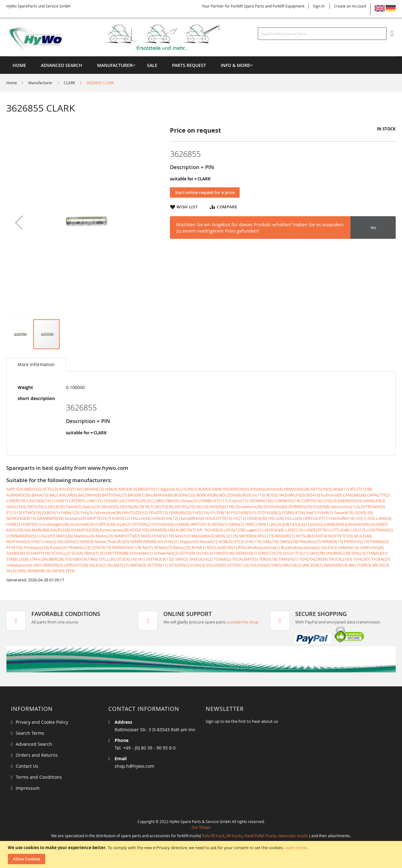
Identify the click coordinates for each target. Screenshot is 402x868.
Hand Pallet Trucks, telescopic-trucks (276, 836)
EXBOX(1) (51, 513)
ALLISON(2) (186, 489)
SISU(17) (291, 553)
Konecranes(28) (114, 530)
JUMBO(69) (334, 524)
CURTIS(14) (311, 501)
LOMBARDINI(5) (21, 536)
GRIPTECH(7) (99, 518)
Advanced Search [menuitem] (62, 65)
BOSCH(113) (254, 495)
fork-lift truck (213, 836)
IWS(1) (264, 524)
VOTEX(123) (238, 565)
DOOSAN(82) (275, 507)
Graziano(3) (75, 518)
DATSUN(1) (37, 507)
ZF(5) (70, 571)
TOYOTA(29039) (313, 559)
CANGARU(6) (354, 495)
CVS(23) (330, 501)
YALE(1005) (16, 571)
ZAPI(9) (58, 571)
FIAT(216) (201, 513)
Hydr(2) (123, 524)
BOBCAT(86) (207, 495)
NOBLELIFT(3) (231, 541)
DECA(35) (57, 507)
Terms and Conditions (39, 777)
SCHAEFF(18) (38, 553)
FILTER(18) (220, 513)
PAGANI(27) (310, 541)
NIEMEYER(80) (143, 541)
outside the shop (243, 622)
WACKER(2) (313, 565)
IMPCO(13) (200, 524)
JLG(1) (304, 524)
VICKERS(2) (179, 565)
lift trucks (234, 836)
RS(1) (232, 547)
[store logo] (123, 37)
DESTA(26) (129, 507)
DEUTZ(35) (164, 507)
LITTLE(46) (340, 530)
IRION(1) (219, 524)
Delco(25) (91, 507)
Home (12, 83)
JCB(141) (290, 524)
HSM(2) (13, 524)
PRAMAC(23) (79, 547)
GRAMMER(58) (50, 518)
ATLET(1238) (361, 489)
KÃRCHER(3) (210, 530)
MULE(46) (363, 536)
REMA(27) (163, 547)
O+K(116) (253, 541)
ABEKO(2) (33, 489)
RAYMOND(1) (124, 547)
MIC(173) (266, 536)
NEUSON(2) (68, 541)
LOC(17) (358, 530)
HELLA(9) (293, 518)
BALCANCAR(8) (63, 495)
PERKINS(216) (357, 541)
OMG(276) (289, 541)
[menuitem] (115, 65)
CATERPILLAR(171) (86, 501)
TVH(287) (362, 559)
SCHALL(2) (61, 553)
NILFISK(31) (168, 541)
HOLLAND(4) (379, 518)
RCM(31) (145, 547)
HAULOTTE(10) (219, 518)
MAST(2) (183, 536)
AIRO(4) (125, 489)
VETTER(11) (157, 565)
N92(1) (37, 541)
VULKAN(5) (260, 565)
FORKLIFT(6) (293, 513)
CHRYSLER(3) (138, 501)
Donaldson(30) (249, 507)
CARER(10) (16, 501)
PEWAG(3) (379, 541)
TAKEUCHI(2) (201, 559)
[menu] (201, 56)
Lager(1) (254, 530)
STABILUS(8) (17, 559)
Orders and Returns (37, 755)
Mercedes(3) (203, 536)
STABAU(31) (377, 553)
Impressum (28, 788)
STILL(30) (107, 559)
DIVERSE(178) (222, 507)
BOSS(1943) (277, 495)
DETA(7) (147, 507)
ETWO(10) (32, 513)
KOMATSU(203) (85, 530)
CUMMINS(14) (287, 501)
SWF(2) (182, 559)
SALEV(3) (329, 547)
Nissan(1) (208, 541)
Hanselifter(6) (192, 518)
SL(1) (304, 553)
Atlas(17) (341, 489)
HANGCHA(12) (165, 518)
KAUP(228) (60, 530)
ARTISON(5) (321, 489)
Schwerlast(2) (166, 553)
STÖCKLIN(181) (131, 559)
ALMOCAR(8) (210, 489)
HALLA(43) (141, 518)
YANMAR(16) (39, 571)
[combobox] (322, 34)
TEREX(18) (268, 559)
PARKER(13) (332, 541)
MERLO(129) (227, 536)
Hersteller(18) (342, 518)
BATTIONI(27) (114, 495)
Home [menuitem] (19, 65)
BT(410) (313, 495)
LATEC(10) (294, 530)
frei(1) (311, 513)
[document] (202, 854)
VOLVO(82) (216, 565)
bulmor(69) (331, 495)
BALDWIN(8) (89, 495)
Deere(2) (74, 507)
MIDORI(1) (285, 536)
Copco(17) (238, 501)
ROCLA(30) (217, 547)
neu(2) (50, 541)
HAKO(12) (121, 518)
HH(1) (361, 518)
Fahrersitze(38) (107, 513)
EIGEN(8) (322, 507)
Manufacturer (40, 83)
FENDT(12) (158, 513)
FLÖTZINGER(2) (267, 513)
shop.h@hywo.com (134, 766)
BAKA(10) (40, 495)
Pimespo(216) (36, 547)
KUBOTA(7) (186, 530)
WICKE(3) (381, 565)
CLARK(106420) (165, 501)
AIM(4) (111, 489)
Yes (373, 228)
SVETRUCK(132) (160, 559)
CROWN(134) (261, 501)
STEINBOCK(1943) (81, 559)
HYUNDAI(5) (163, 524)
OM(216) (271, 541)
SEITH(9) (187, 553)
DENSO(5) (110, 507)
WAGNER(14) (336, 565)
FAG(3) (87, 513)
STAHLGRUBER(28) (47, 559)
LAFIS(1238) (234, 530)
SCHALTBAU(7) (85, 553)
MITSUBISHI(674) (311, 536)
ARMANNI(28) (296, 489)
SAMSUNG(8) (372, 547)
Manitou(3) (84, 536)
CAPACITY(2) (378, 495)
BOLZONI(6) (230, 495)
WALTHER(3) (360, 565)
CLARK (69, 83)
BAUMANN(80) (159, 495)
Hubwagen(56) (56, 524)
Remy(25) (182, 547)
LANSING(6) (273, 530)
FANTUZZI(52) (135, 513)
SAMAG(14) (348, 547)
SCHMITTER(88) (114, 553)
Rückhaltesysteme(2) (300, 547)
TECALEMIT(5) (245, 559)
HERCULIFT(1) (316, 518)
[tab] (36, 365)
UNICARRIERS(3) (48, 565)
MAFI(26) (65, 536)
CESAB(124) (114, 501)
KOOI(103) (139, 530)
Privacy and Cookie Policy (42, 722)
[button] (19, 222)
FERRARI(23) (180, 513)
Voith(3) (197, 565)
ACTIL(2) (50, 489)
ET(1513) (14, 513)
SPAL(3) (358, 553)
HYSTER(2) (141, 524)
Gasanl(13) (344, 513)
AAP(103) (15, 489)
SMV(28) (317, 553)
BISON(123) (185, 495)
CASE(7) (61, 501)
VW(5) (277, 565)
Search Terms (30, 733)
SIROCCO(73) (270, 553)
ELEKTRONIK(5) (371, 507)
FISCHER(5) (241, 513)
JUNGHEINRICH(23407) (366, 524)
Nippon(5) (189, 541)
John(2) (317, 524)
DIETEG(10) (185, 507)
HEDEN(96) (257, 518)
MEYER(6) (248, 536)
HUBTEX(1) (31, 524)
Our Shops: (201, 827)
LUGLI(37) (46, 536)
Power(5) (58, 547)
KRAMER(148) (162, 530)
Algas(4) (167, 489)
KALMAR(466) (37, 530)
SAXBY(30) (16, 553)
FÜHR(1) (325, 513)
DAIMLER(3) (374, 501)
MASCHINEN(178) (158, 536)
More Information (36, 364)
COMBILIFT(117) (213, 501)
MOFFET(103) (341, 536)
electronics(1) (343, 507)
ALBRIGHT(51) (146, 489)
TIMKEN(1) (288, 559)
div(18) (202, 507)
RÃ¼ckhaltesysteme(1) (259, 547)
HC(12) (240, 518)
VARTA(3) (138, 565)
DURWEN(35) (300, 507)
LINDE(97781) (317, 530)
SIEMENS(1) (246, 553)
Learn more (295, 848)
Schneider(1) (141, 553)
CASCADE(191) (40, 501)
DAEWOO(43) (350, 501)
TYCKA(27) (381, 559)
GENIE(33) (364, 513)
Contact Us (27, 766)
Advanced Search (34, 744)
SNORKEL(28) (338, 553)
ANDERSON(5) (236, 489)
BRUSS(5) (297, 495)
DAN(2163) (16, 507)
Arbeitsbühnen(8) (266, 489)
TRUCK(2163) (340, 559)
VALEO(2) (97, 565)
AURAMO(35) (18, 495)
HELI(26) (276, 518)
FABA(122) (70, 513)
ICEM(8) (182, 524)
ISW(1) (251, 524)
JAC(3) (276, 524)
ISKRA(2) (236, 524)
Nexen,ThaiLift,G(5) (112, 541)
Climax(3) (188, 501)
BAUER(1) (136, 495)
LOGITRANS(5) (380, 530)
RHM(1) (199, 547)
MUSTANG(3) (18, 541)
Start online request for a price (205, 192)
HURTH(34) (105, 524)
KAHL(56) (15, 530)
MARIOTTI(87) (127, 536)
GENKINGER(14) (21, 518)
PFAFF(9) (14, 547)
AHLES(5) (67, 489)
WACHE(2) (292, 565)
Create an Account (350, 6)
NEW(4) (86, 541)
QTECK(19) (101, 547)
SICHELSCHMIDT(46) (215, 553)
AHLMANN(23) (90, 489)
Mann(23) (104, 536)
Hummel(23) (82, 524)
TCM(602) (222, 559)
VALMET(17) (118, 565)
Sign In (319, 6)
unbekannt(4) (19, 565)
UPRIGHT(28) (76, 565)
